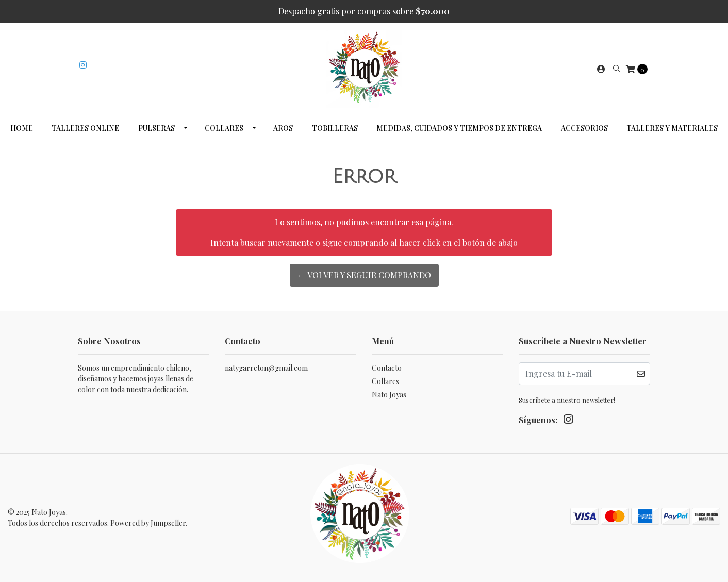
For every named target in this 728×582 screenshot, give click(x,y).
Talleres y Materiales (672, 128)
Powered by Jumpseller (148, 523)
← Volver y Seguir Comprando (364, 275)
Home (22, 128)
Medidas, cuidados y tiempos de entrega (459, 128)
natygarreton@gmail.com (266, 368)
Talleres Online (85, 128)
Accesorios (584, 128)
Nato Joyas (389, 395)
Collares (224, 128)
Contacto (387, 368)
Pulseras (156, 128)
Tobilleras (335, 128)
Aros (283, 128)
